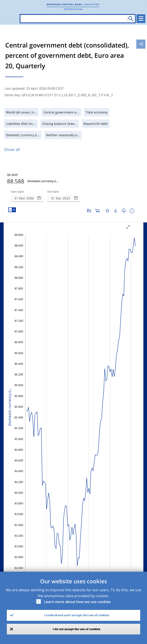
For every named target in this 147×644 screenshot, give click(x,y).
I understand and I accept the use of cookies (77, 615)
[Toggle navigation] (141, 19)
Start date (17, 192)
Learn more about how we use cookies (77, 602)
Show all (12, 149)
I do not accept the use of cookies (77, 629)
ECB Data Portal (73, 9)
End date (53, 192)
